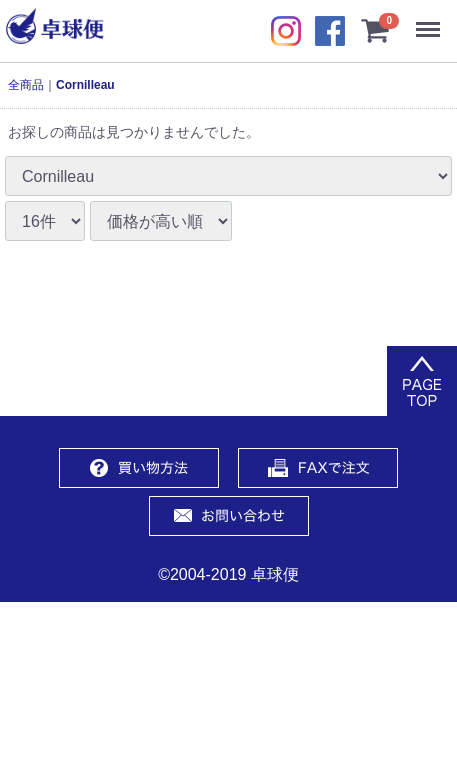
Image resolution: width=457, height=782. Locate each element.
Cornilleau (85, 85)
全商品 (26, 85)
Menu (432, 20)
